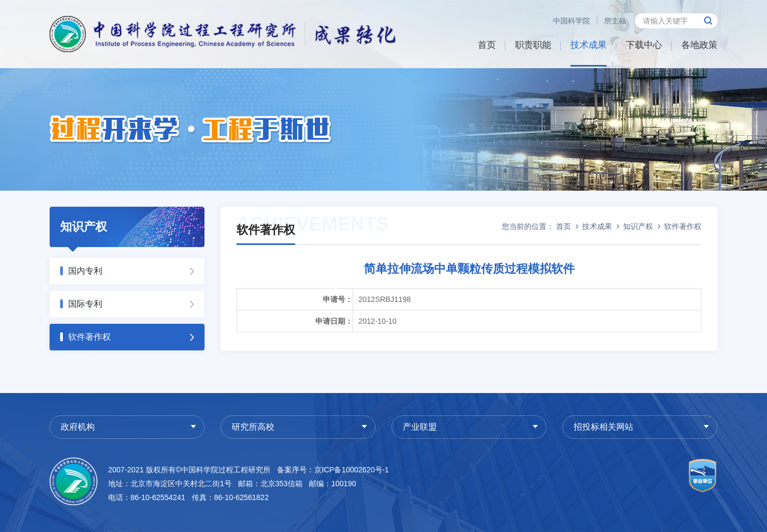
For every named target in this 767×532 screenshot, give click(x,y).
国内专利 (85, 271)
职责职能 (533, 45)
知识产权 (638, 226)
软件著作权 (89, 337)
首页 (487, 45)
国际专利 (85, 304)
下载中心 (644, 45)
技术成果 (589, 45)
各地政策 (699, 45)
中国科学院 (572, 21)
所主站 (615, 21)
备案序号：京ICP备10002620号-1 (333, 470)
